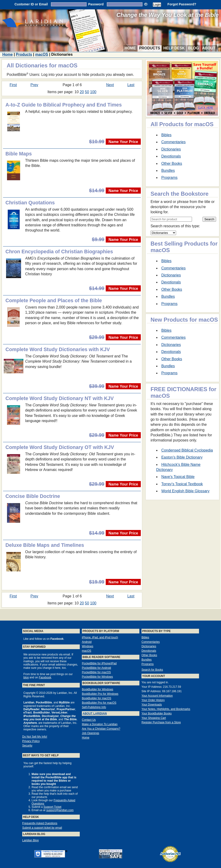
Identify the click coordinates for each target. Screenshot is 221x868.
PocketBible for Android (96, 668)
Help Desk (174, 48)
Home (130, 48)
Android (87, 642)
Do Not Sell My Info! (35, 737)
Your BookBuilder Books (157, 714)
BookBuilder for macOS (96, 698)
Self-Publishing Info (94, 707)
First (13, 85)
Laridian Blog (30, 840)
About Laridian (95, 714)
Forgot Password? (182, 4)
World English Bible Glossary (185, 491)
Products (150, 48)
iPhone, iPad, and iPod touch (100, 637)
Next (110, 85)
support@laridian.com (60, 810)
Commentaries (174, 142)
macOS (42, 54)
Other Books (172, 164)
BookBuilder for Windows (98, 689)
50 (87, 92)
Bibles (167, 135)
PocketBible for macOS (96, 672)
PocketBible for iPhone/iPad (99, 663)
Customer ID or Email (31, 4)
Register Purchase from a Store (161, 722)
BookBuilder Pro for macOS (99, 703)
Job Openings (91, 733)
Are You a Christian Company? (101, 729)
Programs (169, 178)
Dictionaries (171, 149)
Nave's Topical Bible (178, 477)
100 (93, 92)
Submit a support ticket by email (42, 828)
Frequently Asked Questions (40, 823)
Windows (88, 646)
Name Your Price (123, 142)
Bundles (168, 171)
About (209, 48)
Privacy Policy (31, 741)
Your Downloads (152, 705)
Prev (34, 85)
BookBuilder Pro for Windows (100, 694)
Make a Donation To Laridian (100, 724)
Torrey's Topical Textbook (182, 484)
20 (82, 92)
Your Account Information (157, 696)
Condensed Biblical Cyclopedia (187, 450)
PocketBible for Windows (97, 677)
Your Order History (153, 700)
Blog (193, 48)
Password (96, 4)
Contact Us (89, 720)
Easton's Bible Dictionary (182, 457)
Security (27, 746)
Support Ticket (53, 807)
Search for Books (152, 670)
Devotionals (171, 156)
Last (131, 85)
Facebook (45, 677)
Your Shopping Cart (154, 718)
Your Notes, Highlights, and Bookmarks (166, 709)
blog (26, 677)
